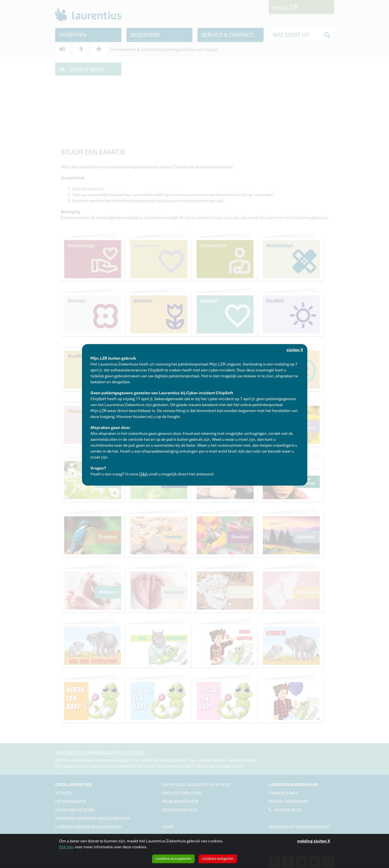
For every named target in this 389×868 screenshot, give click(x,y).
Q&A (144, 474)
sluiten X (295, 350)
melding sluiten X (314, 841)
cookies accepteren (173, 858)
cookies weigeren (218, 858)
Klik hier (66, 847)
